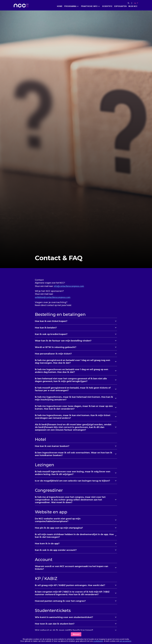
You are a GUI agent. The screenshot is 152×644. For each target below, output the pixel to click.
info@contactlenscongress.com (69, 286)
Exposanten (120, 6)
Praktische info (89, 6)
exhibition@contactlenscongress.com (53, 297)
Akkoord (76, 634)
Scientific (107, 6)
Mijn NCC (133, 6)
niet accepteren (125, 641)
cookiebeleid (98, 641)
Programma (70, 6)
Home (60, 6)
